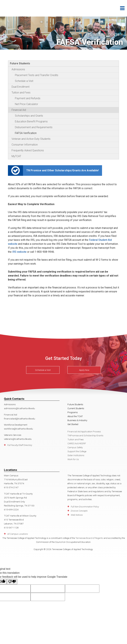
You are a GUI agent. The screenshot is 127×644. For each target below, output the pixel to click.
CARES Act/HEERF (77, 443)
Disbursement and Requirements (34, 127)
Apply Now (84, 370)
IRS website (19, 252)
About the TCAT (75, 416)
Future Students (20, 63)
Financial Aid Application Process (84, 431)
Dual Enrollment (21, 87)
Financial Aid (19, 110)
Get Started (73, 424)
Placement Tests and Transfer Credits (37, 75)
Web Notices (77, 515)
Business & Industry (77, 420)
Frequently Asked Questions (28, 150)
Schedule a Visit (24, 81)
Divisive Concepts (79, 511)
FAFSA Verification (26, 133)
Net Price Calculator (26, 104)
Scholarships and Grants (29, 116)
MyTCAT (16, 156)
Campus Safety (75, 447)
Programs (73, 412)
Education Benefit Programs (31, 121)
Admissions (18, 69)
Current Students (76, 408)
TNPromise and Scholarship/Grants (85, 435)
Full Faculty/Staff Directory (20, 445)
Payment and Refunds (28, 98)
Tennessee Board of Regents (89, 538)
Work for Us (73, 459)
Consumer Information (25, 145)
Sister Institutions (76, 455)
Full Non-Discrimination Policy (85, 507)
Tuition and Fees (21, 93)
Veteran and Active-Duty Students (31, 139)
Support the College (77, 451)
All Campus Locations (18, 534)
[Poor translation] (12, 582)
